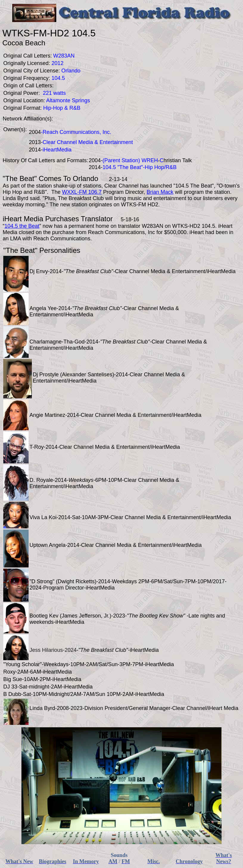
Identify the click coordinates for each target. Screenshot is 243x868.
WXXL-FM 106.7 (82, 192)
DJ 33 (10, 687)
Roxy (9, 672)
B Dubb (12, 694)
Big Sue (13, 679)
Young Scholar (22, 664)
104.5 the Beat (22, 226)
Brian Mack (160, 192)
